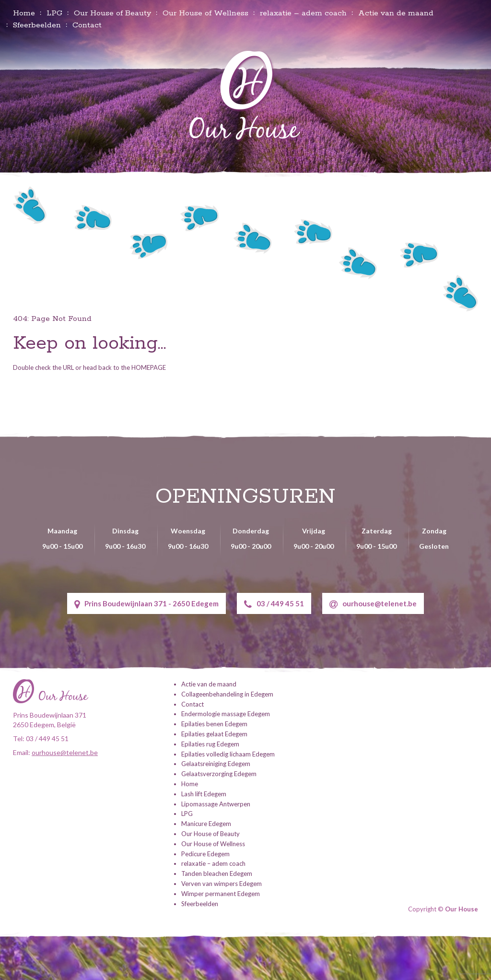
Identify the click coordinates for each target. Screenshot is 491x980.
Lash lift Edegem (204, 793)
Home (24, 13)
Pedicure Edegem (205, 853)
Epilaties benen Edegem (214, 723)
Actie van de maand (396, 13)
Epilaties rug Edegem (210, 743)
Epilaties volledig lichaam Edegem (228, 753)
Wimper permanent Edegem (221, 893)
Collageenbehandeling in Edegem (227, 693)
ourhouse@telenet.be (373, 604)
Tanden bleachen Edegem (217, 873)
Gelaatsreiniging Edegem (216, 763)
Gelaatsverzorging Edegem (219, 773)
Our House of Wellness (205, 13)
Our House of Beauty (112, 13)
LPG (54, 13)
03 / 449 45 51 (274, 604)
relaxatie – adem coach (303, 13)
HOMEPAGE (149, 367)
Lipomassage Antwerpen (216, 803)
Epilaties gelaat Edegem (214, 733)
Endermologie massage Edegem (226, 713)
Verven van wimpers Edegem (222, 883)
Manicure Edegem (206, 823)
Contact (87, 25)
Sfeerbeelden (37, 25)
